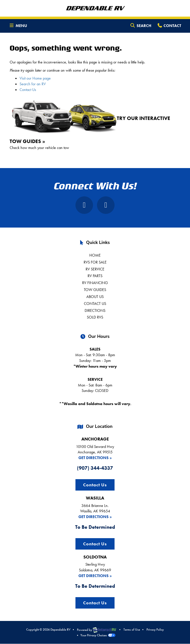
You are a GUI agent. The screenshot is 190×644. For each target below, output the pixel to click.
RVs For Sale (95, 262)
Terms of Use (132, 629)
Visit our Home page (35, 78)
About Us (95, 297)
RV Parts (95, 276)
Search (141, 27)
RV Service (95, 269)
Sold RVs (95, 317)
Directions (95, 310)
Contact (169, 27)
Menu (19, 27)
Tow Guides (95, 290)
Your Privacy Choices (98, 635)
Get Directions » (95, 458)
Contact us (95, 304)
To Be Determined (95, 527)
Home (95, 255)
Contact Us (28, 90)
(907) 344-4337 (95, 468)
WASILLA (95, 498)
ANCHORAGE (95, 439)
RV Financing (95, 283)
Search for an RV (33, 84)
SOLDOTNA (95, 557)
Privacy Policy (155, 629)
